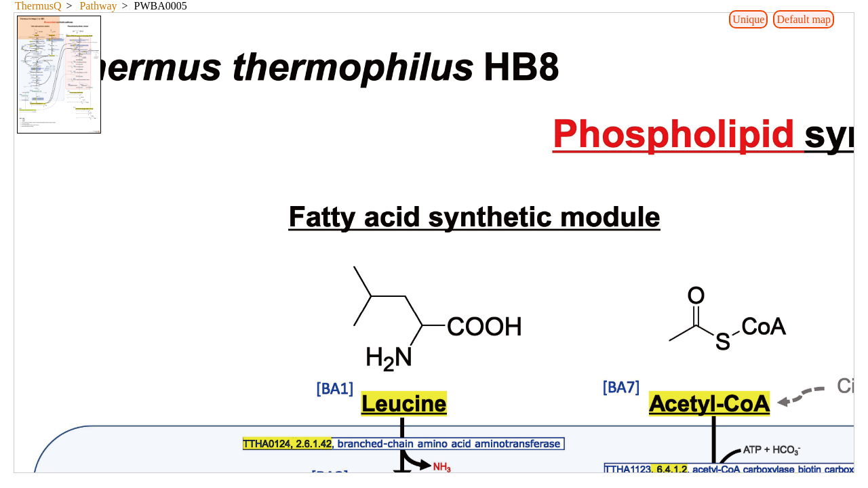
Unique (748, 19)
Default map (804, 19)
